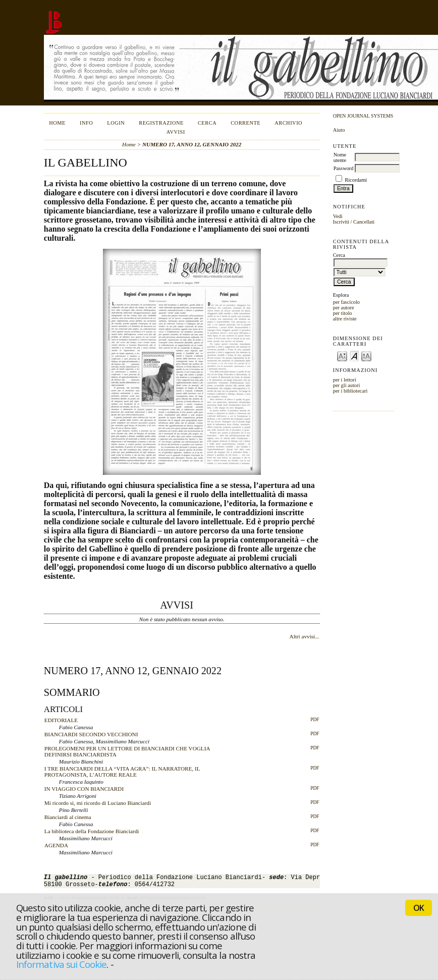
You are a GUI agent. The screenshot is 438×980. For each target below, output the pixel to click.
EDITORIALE (61, 720)
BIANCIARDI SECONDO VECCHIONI (91, 734)
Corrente (245, 123)
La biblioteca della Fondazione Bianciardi (92, 831)
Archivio (288, 123)
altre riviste (345, 319)
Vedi (338, 216)
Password (344, 168)
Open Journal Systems (363, 116)
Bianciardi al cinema (68, 817)
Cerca (207, 123)
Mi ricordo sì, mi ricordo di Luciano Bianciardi (98, 803)
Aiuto (339, 130)
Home (57, 123)
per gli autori (347, 385)
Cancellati (364, 222)
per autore (344, 308)
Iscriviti (341, 222)
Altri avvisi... (305, 636)
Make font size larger (366, 356)
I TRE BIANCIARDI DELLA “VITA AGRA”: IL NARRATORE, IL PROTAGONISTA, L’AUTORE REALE (122, 772)
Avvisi (176, 132)
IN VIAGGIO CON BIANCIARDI (84, 789)
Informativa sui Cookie (61, 964)
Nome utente (340, 157)
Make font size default (354, 356)
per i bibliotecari (350, 391)
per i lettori (345, 380)
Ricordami (356, 180)
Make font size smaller (342, 356)
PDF (315, 720)
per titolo (343, 313)
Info (86, 123)
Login (116, 123)
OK (419, 908)
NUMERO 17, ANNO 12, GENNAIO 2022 (192, 144)
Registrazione (161, 123)
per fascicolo (346, 302)
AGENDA (56, 845)
